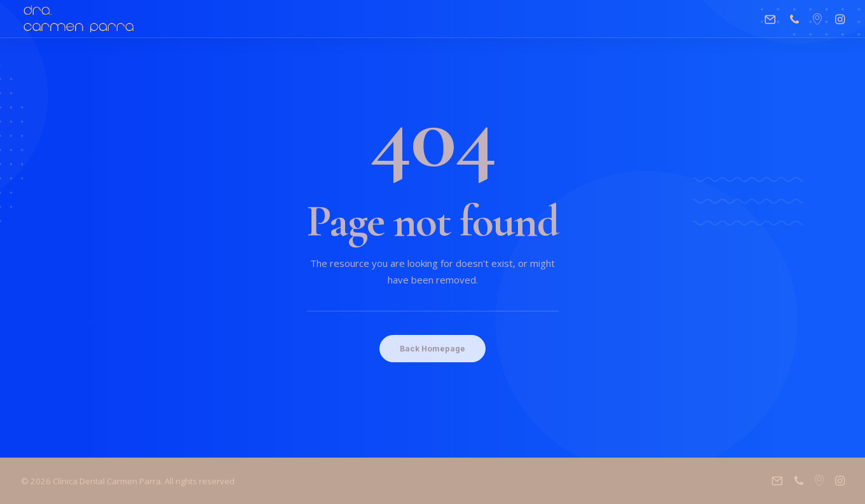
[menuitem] (773, 19)
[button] (773, 19)
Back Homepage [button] (432, 349)
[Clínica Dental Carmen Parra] (79, 19)
